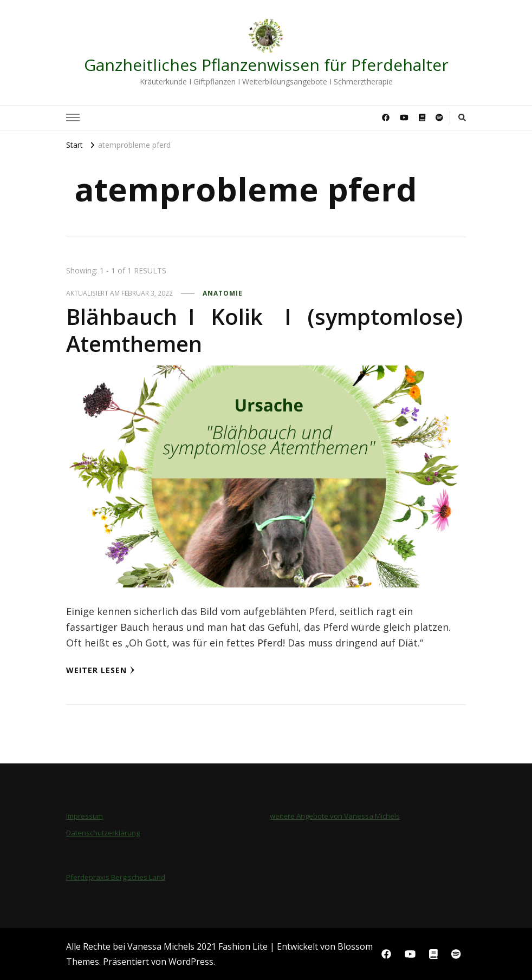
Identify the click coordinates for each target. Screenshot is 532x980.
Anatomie (223, 293)
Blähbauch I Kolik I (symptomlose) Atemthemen (264, 330)
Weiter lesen (100, 670)
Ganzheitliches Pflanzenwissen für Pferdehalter (266, 65)
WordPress (191, 962)
